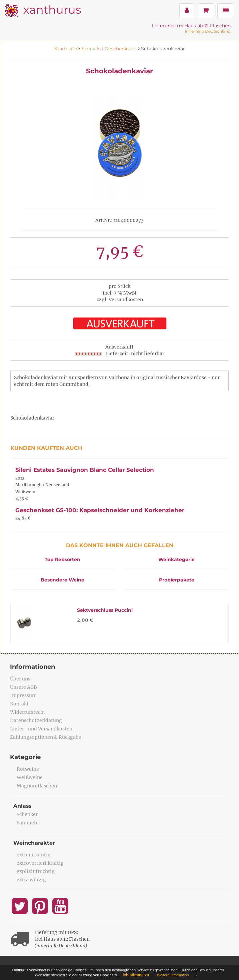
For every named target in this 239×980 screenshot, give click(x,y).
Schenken (28, 814)
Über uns (20, 679)
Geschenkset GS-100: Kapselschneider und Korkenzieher (100, 510)
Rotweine (28, 769)
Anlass (23, 806)
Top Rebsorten (62, 559)
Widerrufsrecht (28, 712)
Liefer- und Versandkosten (41, 729)
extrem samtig (34, 855)
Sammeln (28, 823)
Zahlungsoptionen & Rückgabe (46, 737)
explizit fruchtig (36, 871)
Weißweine (30, 777)
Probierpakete (177, 580)
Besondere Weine (62, 580)
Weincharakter (34, 843)
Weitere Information (173, 975)
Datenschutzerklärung (36, 720)
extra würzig (31, 880)
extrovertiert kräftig (40, 863)
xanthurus (52, 9)
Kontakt (19, 704)
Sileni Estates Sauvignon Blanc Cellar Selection (85, 470)
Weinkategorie (176, 559)
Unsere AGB (23, 687)
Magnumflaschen (37, 786)
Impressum (23, 695)
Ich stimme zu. (136, 975)
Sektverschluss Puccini (105, 610)
